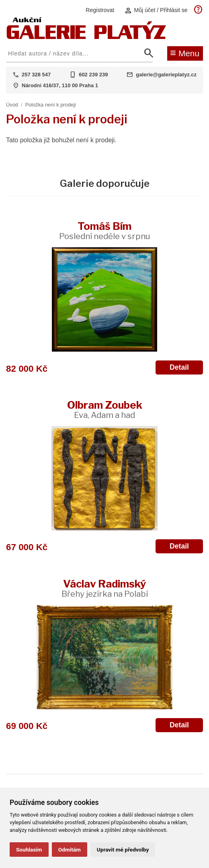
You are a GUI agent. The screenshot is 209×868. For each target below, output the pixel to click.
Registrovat (100, 10)
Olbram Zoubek (105, 409)
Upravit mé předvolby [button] (123, 850)
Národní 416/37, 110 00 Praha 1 (60, 85)
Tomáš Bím (104, 230)
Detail (179, 367)
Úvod (12, 105)
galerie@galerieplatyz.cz (166, 75)
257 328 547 (36, 75)
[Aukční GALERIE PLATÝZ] (86, 37)
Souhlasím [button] (29, 850)
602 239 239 (93, 75)
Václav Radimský (105, 588)
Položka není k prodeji (51, 105)
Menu (185, 53)
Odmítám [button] (70, 850)
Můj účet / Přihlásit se (156, 10)
